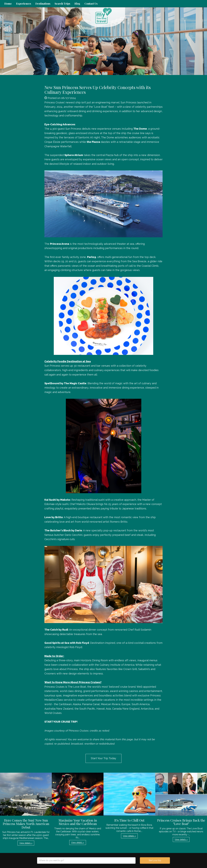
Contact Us (91, 4)
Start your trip (155, 860)
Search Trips (62, 4)
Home (8, 4)
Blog (77, 4)
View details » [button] (26, 843)
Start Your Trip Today (103, 758)
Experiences (24, 4)
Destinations (43, 4)
